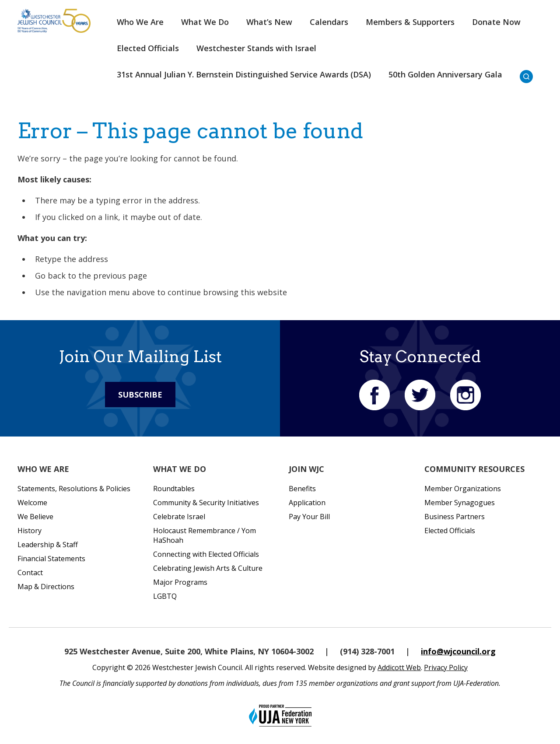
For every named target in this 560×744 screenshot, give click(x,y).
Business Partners (455, 517)
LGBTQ (165, 596)
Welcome (32, 503)
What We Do (205, 22)
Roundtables (174, 489)
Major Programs (180, 582)
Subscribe (140, 395)
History (30, 531)
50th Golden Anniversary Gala (445, 74)
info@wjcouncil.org (458, 651)
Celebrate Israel (179, 517)
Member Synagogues (460, 503)
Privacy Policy (446, 667)
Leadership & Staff (48, 545)
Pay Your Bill (309, 517)
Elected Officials (148, 48)
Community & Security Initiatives (206, 503)
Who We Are (140, 22)
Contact (30, 573)
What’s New (269, 22)
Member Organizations (463, 489)
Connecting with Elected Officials (206, 554)
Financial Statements (51, 559)
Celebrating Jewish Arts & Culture (208, 568)
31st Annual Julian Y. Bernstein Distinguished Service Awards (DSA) (244, 74)
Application (307, 503)
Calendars (329, 22)
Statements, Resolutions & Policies (74, 489)
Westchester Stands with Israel (256, 48)
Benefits (302, 489)
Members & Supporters (410, 22)
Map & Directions (46, 587)
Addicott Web (399, 667)
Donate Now (496, 22)
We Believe (35, 517)
